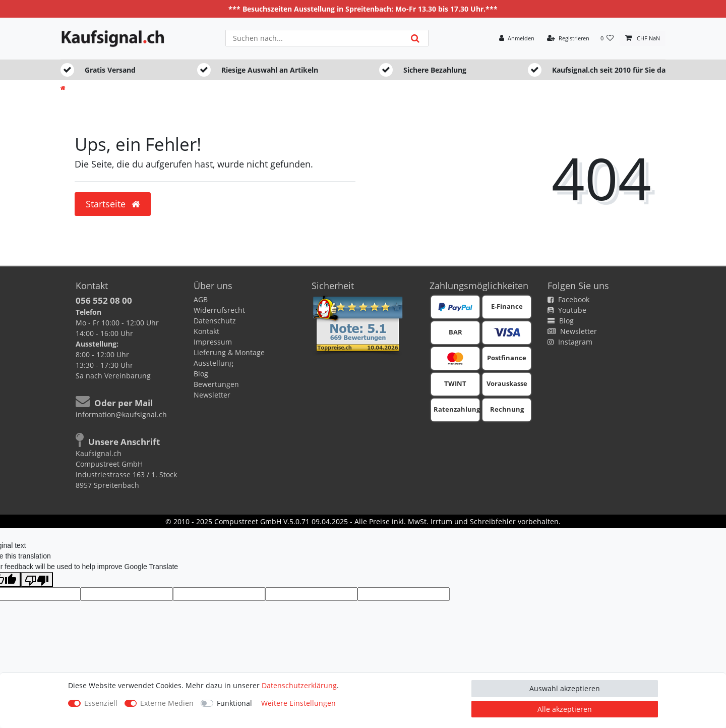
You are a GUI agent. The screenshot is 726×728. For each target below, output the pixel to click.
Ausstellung (214, 363)
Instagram (570, 342)
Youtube (567, 310)
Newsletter (212, 395)
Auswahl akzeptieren (565, 688)
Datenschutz (215, 321)
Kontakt (206, 331)
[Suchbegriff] (314, 38)
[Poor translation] (37, 580)
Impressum (213, 342)
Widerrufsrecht (219, 310)
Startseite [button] (113, 204)
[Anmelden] (517, 39)
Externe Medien (167, 703)
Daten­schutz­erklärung (299, 685)
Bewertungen (216, 384)
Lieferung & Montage (229, 352)
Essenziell (101, 703)
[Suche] (415, 38)
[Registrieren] (568, 39)
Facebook (568, 299)
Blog (201, 374)
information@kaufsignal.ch (121, 414)
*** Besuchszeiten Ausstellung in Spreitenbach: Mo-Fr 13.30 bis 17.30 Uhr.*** (363, 9)
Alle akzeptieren (565, 709)
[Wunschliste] (607, 39)
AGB (201, 299)
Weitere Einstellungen (298, 703)
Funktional (234, 703)
